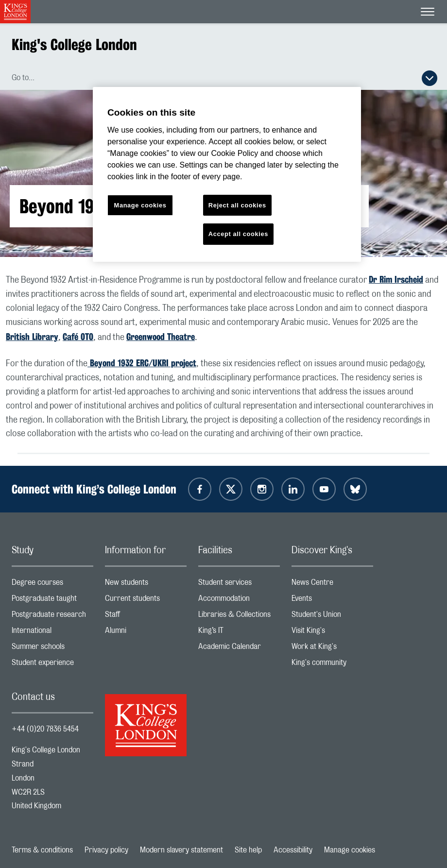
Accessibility (293, 850)
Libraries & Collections (239, 617)
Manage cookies (350, 850)
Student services (239, 585)
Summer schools (52, 649)
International (52, 633)
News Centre (332, 585)
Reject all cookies (237, 205)
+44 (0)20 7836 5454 (45, 729)
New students (146, 585)
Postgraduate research (52, 617)
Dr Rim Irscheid (396, 279)
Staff (146, 617)
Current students (146, 601)
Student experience (52, 665)
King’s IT (239, 633)
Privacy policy (106, 850)
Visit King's (332, 633)
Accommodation (239, 601)
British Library (32, 337)
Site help (248, 850)
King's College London (74, 44)
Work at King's (332, 649)
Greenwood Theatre (161, 337)
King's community (332, 665)
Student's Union (332, 617)
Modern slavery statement (181, 850)
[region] (227, 175)
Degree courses (52, 585)
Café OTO (78, 337)
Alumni (146, 633)
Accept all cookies (238, 234)
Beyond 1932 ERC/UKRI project (142, 363)
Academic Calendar (239, 649)
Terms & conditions (42, 850)
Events (332, 601)
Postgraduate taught (52, 601)
